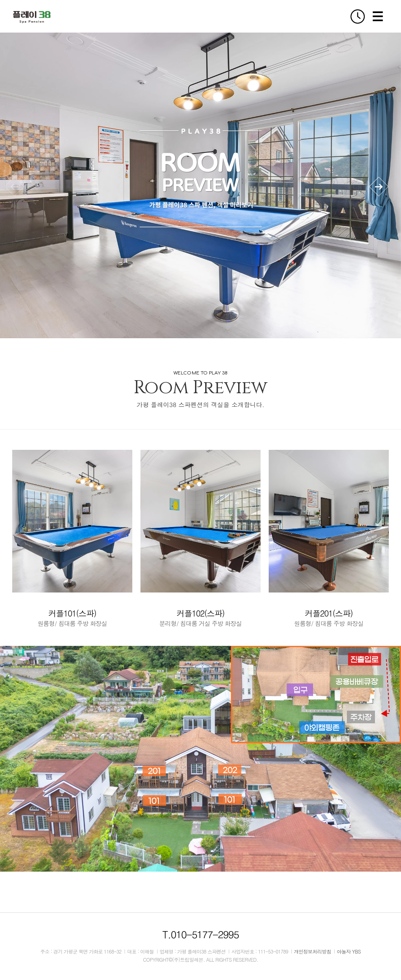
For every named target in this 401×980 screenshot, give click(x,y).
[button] (379, 187)
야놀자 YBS (349, 951)
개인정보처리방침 (312, 951)
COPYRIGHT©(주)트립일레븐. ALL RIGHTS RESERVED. (200, 959)
